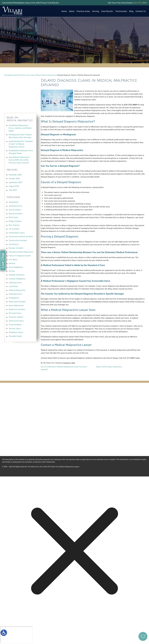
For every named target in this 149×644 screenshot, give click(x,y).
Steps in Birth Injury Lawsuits (108, 367)
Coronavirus (14, 244)
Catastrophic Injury (17, 233)
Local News (13, 286)
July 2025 (13, 190)
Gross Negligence (16, 267)
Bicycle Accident (16, 214)
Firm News (13, 260)
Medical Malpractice (49, 75)
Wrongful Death (15, 336)
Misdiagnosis (14, 298)
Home (64, 11)
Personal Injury (15, 313)
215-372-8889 (140, 3)
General (12, 263)
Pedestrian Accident (17, 309)
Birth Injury (14, 217)
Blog (131, 11)
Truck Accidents (15, 325)
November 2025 (15, 175)
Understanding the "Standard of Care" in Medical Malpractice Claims (21, 144)
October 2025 (14, 179)
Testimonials (121, 11)
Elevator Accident (16, 248)
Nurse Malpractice (16, 305)
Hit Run (12, 271)
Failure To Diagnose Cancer (20, 256)
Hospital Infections (17, 275)
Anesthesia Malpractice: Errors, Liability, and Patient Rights (20, 128)
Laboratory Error (15, 283)
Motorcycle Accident (17, 302)
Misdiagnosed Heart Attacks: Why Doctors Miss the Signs (20, 136)
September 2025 (15, 182)
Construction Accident (18, 240)
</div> (16, 635)
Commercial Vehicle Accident (21, 237)
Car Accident (14, 229)
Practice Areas (83, 11)
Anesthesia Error (15, 206)
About (72, 11)
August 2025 (14, 186)
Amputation (14, 202)
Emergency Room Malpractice (21, 252)
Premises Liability (16, 317)
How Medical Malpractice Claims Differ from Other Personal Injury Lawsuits (19, 160)
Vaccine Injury (15, 329)
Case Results (107, 11)
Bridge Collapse (15, 221)
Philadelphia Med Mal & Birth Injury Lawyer (20, 75)
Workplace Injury (16, 332)
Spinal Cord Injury (16, 321)
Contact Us (141, 11)
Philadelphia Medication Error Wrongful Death (21, 152)
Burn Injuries (14, 225)
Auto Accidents (15, 210)
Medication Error (15, 294)
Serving (96, 11)
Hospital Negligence (17, 279)
